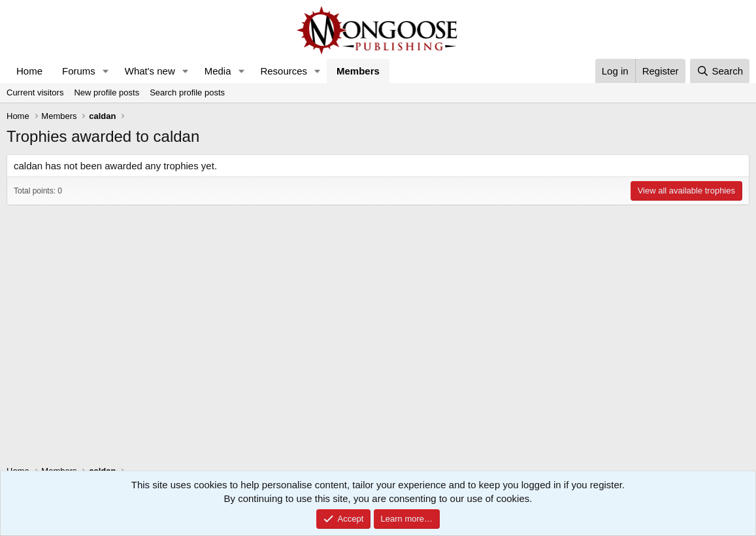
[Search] (720, 71)
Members (358, 71)
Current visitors (35, 92)
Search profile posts (187, 92)
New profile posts (107, 92)
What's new (150, 71)
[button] (106, 71)
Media (218, 71)
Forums (79, 71)
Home (29, 71)
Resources (284, 71)
